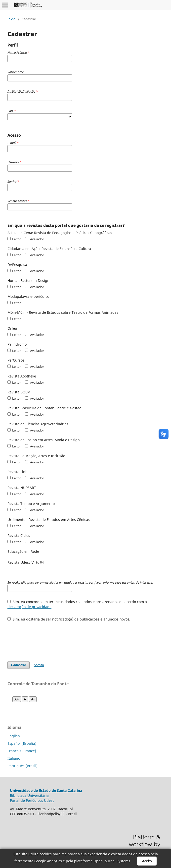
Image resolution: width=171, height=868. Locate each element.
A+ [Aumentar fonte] (17, 699)
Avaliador (34, 239)
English (14, 736)
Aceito (147, 861)
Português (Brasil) (22, 766)
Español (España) (22, 743)
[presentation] (45, 639)
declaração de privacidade (29, 607)
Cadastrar (19, 665)
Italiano (14, 758)
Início (11, 19)
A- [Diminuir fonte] (33, 699)
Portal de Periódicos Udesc (32, 800)
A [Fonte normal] (25, 699)
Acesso (39, 665)
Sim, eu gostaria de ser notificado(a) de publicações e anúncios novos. (69, 619)
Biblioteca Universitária (29, 795)
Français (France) (22, 751)
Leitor (14, 239)
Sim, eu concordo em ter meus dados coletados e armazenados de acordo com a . (77, 604)
